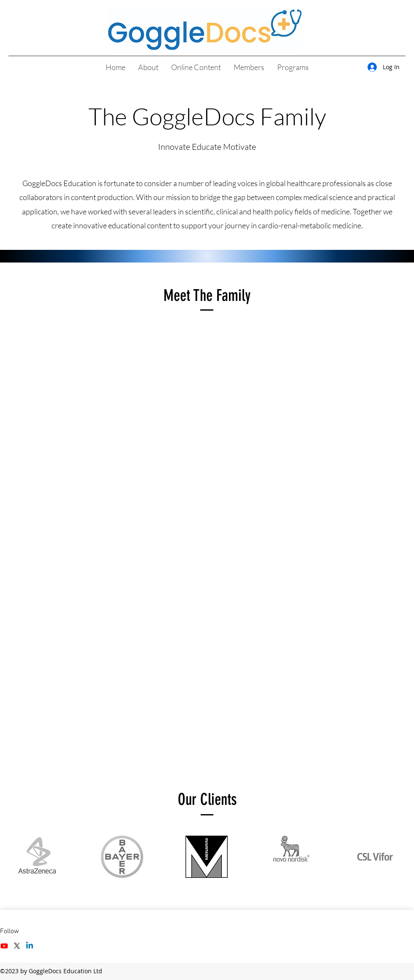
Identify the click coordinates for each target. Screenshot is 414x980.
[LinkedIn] (30, 946)
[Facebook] (4, 946)
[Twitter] (17, 946)
